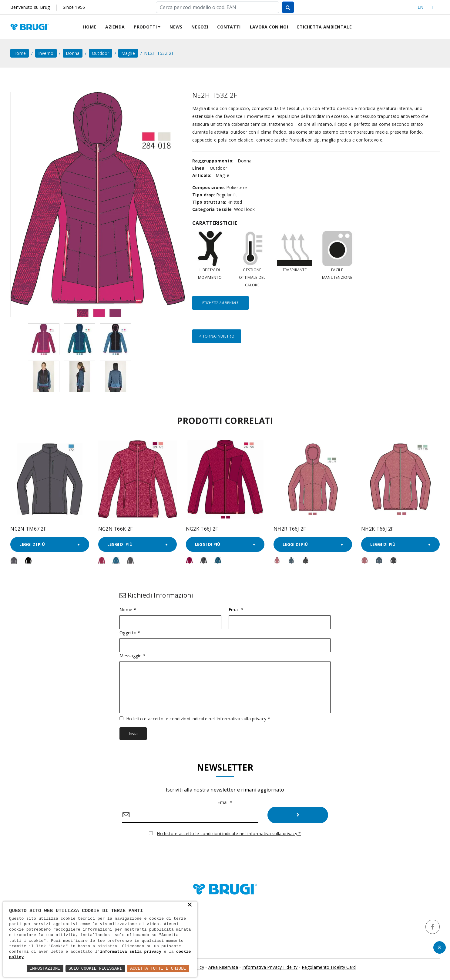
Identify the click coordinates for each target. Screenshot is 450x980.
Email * (236, 610)
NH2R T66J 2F (290, 529)
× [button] (190, 905)
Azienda (115, 27)
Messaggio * (133, 656)
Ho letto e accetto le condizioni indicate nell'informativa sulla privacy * (198, 719)
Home (90, 27)
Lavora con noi (269, 27)
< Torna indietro (217, 336)
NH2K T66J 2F (377, 529)
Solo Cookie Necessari (95, 968)
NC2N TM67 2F (28, 529)
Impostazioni (45, 968)
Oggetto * (130, 633)
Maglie (128, 53)
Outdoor (101, 53)
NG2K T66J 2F (202, 529)
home (20, 53)
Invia (133, 733)
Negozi (200, 27)
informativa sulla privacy (131, 952)
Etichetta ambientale (324, 27)
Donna (73, 53)
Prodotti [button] (145, 27)
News (176, 27)
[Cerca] (218, 7)
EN (421, 7)
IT (432, 7)
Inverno (46, 53)
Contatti (229, 27)
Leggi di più (32, 544)
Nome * (128, 610)
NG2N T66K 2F (116, 529)
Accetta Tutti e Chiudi (158, 968)
